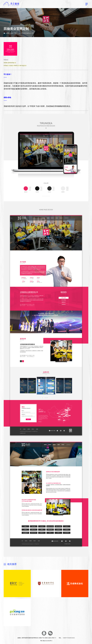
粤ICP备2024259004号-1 (46, 641)
